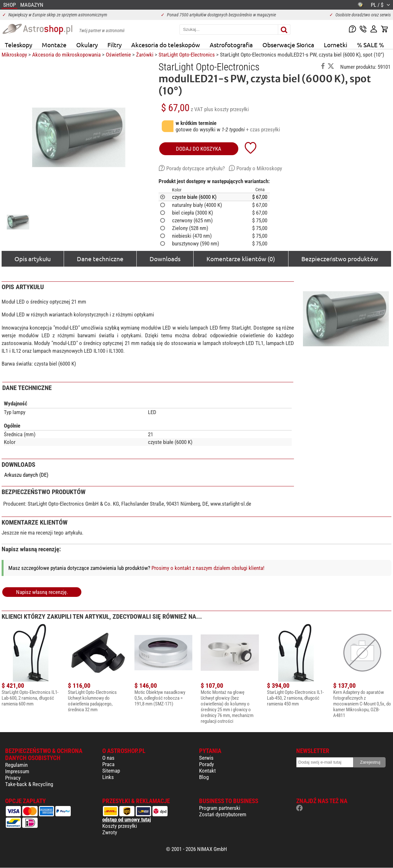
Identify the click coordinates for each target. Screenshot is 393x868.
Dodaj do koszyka (199, 149)
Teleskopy (18, 45)
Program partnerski (220, 808)
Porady (206, 764)
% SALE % (370, 45)
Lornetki (336, 45)
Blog (204, 777)
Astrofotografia (231, 45)
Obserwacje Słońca (288, 45)
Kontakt (207, 771)
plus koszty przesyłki (227, 109)
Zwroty (110, 832)
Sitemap (111, 771)
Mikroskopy (14, 55)
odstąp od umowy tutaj (127, 819)
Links (108, 777)
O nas (108, 758)
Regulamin (16, 765)
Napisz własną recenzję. (42, 592)
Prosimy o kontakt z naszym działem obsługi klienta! (208, 568)
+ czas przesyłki (263, 129)
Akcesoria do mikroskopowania (66, 55)
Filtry (114, 45)
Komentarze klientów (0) (241, 259)
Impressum (17, 771)
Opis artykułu (33, 259)
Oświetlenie (118, 55)
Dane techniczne (100, 259)
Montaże (54, 45)
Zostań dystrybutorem (223, 814)
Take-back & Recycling (29, 784)
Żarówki (145, 55)
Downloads (165, 259)
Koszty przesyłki (120, 826)
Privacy (13, 778)
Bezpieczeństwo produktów (340, 259)
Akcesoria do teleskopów (166, 45)
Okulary (87, 45)
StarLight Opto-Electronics (187, 55)
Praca (108, 764)
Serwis (206, 758)
